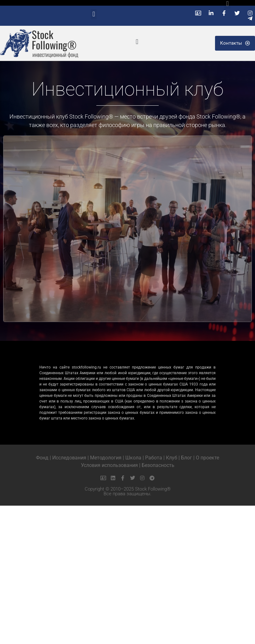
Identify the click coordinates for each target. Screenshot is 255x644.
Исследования (69, 458)
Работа (154, 458)
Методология (106, 458)
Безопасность (158, 465)
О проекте (207, 458)
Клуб (172, 458)
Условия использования (109, 465)
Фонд (42, 458)
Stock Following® (54, 40)
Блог (187, 458)
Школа (133, 458)
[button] (94, 14)
